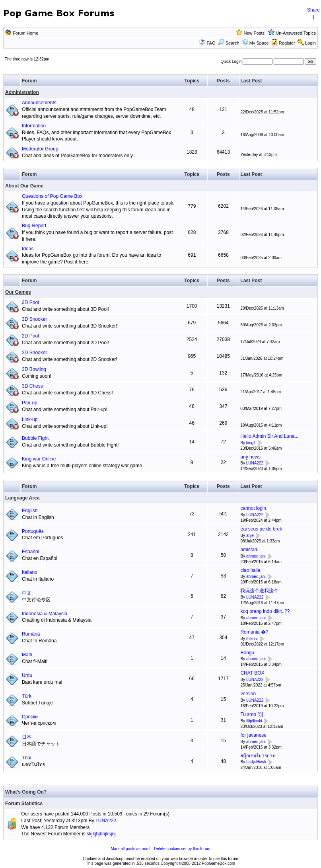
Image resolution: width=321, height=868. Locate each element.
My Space (259, 43)
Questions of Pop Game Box (52, 196)
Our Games (18, 292)
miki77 (252, 639)
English (30, 511)
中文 (27, 593)
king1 (251, 443)
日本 (27, 737)
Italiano (30, 572)
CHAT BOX (252, 673)
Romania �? (254, 632)
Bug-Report (34, 226)
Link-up (30, 419)
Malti (27, 655)
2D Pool (30, 336)
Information (34, 126)
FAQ (211, 43)
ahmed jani (256, 556)
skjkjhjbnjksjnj (101, 834)
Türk (27, 696)
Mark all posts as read (130, 849)
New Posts (254, 33)
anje (250, 535)
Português (33, 531)
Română (31, 634)
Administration (22, 92)
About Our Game (24, 186)
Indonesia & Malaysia (45, 614)
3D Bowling (34, 369)
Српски (30, 717)
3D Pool (30, 302)
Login (310, 43)
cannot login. (254, 508)
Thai (26, 758)
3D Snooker (34, 319)
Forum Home (25, 33)
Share (313, 10)
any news (250, 457)
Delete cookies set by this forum (182, 849)
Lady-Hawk (256, 762)
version (248, 694)
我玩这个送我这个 (259, 591)
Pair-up (30, 403)
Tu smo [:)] (252, 714)
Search (229, 43)
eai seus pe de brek (261, 529)
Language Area (22, 498)
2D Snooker (34, 353)
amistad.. (250, 550)
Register (287, 43)
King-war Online (39, 459)
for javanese (253, 735)
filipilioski (254, 721)
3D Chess (32, 386)
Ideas (28, 249)
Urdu (27, 675)
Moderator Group (40, 149)
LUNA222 (255, 463)
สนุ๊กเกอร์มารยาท (258, 756)
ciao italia (250, 570)
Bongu (247, 653)
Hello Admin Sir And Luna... (269, 436)
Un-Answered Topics (296, 33)
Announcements (39, 103)
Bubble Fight (35, 438)
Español (30, 552)
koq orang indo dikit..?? (265, 611)
